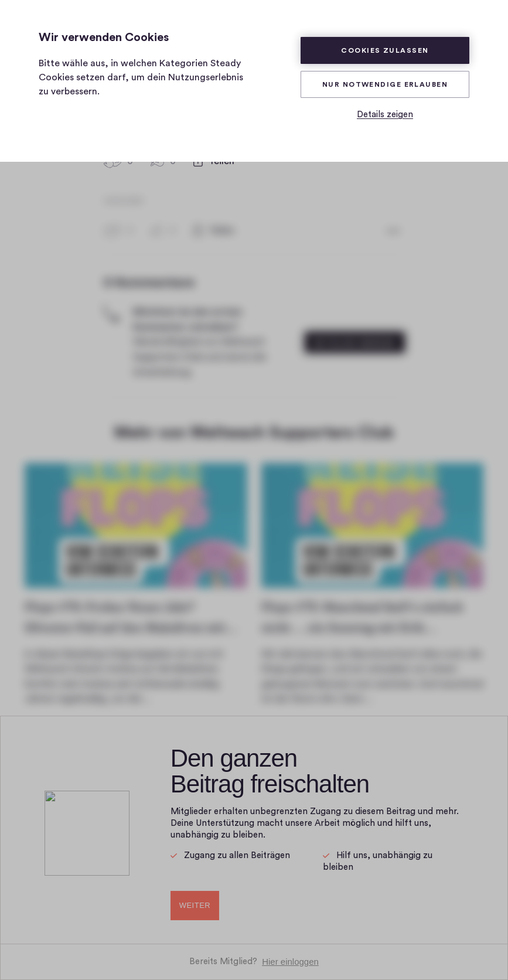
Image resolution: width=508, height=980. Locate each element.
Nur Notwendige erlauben (385, 84)
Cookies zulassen (385, 50)
